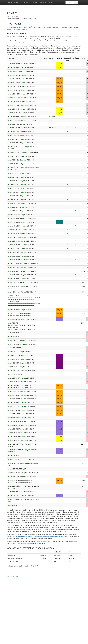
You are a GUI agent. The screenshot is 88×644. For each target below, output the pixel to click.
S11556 (64, 27)
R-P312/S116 (11, 27)
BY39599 (17, 29)
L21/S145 (32, 27)
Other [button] (52, 3)
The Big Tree (12, 3)
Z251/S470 (57, 27)
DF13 (43, 27)
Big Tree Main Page (13, 576)
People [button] (34, 3)
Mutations (43, 3)
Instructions (24, 3)
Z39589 (49, 27)
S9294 (70, 27)
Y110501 (24, 29)
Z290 (25, 27)
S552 (38, 27)
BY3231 (10, 29)
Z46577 (20, 27)
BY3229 (77, 27)
